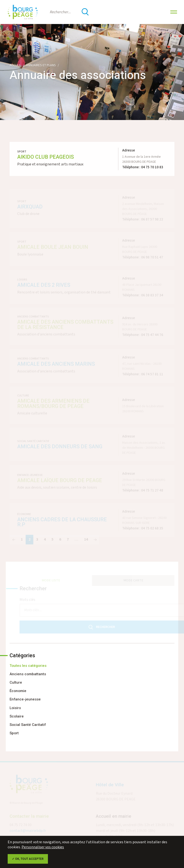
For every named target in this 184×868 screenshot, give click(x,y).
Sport (14, 733)
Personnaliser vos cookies (43, 847)
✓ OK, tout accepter (28, 859)
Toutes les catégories (28, 666)
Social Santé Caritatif (28, 725)
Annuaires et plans (41, 65)
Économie (18, 691)
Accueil (15, 65)
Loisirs (15, 708)
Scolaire (17, 716)
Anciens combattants (28, 674)
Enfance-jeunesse (25, 699)
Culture (16, 682)
